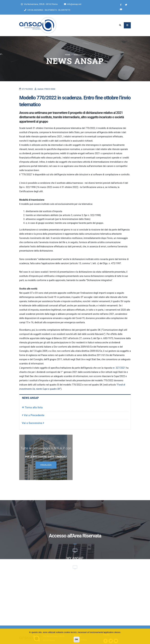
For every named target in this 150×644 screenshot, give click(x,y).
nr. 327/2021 (119, 368)
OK (77, 639)
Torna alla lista (32, 407)
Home (68, 55)
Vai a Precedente (33, 415)
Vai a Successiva (33, 423)
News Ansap (31, 398)
